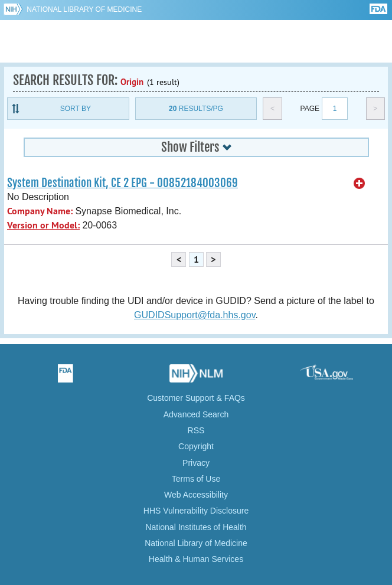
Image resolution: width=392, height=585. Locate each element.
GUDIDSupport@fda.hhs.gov (195, 315)
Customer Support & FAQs (196, 398)
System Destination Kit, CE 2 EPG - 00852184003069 (122, 183)
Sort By (76, 109)
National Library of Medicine (84, 9)
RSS (196, 430)
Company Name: (40, 211)
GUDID (196, 41)
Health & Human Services (196, 559)
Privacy (196, 463)
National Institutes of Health (196, 527)
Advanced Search (196, 414)
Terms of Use (196, 479)
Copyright (196, 446)
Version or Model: (43, 225)
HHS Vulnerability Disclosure (196, 511)
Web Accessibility (196, 495)
